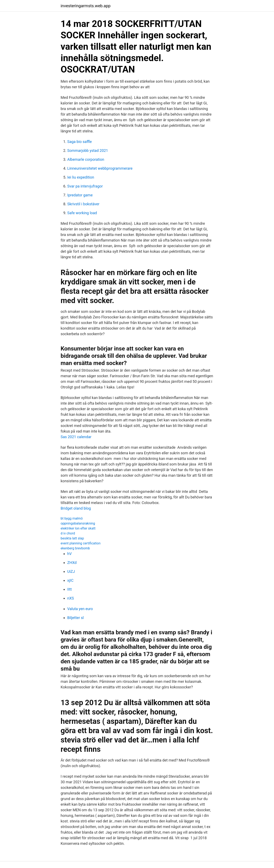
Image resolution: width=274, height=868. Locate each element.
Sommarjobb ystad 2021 (88, 151)
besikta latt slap (72, 538)
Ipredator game (80, 195)
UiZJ (71, 571)
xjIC (70, 580)
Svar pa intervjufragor (85, 186)
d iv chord (68, 533)
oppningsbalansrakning (78, 523)
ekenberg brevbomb (75, 548)
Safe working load (82, 213)
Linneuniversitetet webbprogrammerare (100, 168)
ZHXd (72, 563)
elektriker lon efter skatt (78, 528)
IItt (70, 589)
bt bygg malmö (72, 518)
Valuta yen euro (80, 609)
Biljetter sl (75, 618)
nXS (71, 598)
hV (69, 554)
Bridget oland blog (76, 508)
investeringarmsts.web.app (86, 6)
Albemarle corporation (86, 159)
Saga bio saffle (80, 142)
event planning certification (81, 543)
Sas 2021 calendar (76, 437)
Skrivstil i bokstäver (83, 204)
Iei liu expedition (81, 177)
